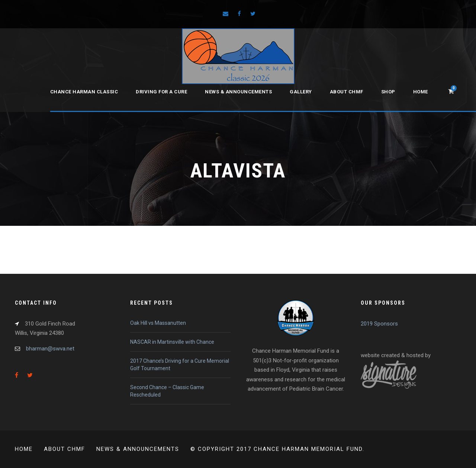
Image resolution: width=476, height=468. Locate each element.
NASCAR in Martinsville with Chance (172, 342)
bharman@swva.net (50, 349)
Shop (388, 92)
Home (421, 92)
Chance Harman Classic (84, 92)
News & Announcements (238, 92)
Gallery (301, 92)
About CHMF (347, 92)
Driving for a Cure (161, 92)
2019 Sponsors (379, 324)
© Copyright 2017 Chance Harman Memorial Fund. (277, 449)
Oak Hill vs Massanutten (158, 323)
